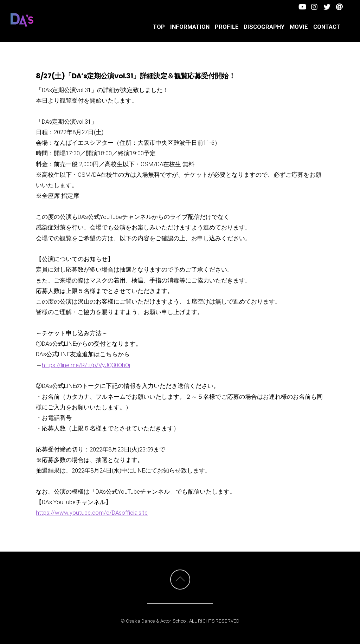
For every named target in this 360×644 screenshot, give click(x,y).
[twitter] (327, 6)
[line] (339, 6)
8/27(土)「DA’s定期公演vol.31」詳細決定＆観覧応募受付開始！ (136, 76)
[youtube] (302, 6)
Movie (299, 27)
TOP (159, 27)
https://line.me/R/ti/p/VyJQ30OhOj (86, 365)
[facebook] (314, 6)
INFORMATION (190, 27)
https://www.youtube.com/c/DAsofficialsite (92, 513)
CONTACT (327, 27)
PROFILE (227, 27)
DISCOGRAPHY (264, 27)
